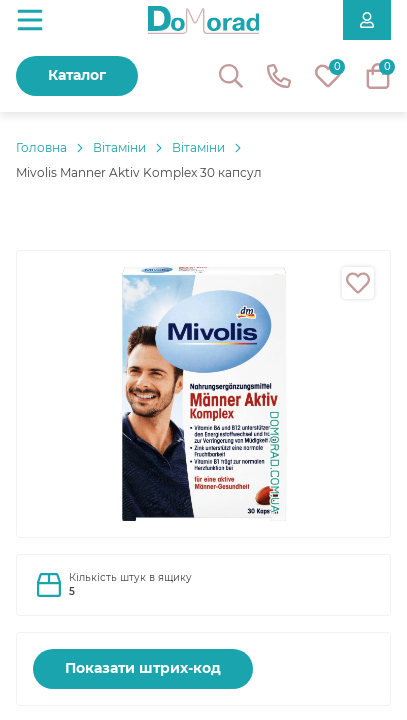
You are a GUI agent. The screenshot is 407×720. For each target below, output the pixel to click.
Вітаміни (119, 147)
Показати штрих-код (143, 668)
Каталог (77, 75)
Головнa (41, 147)
